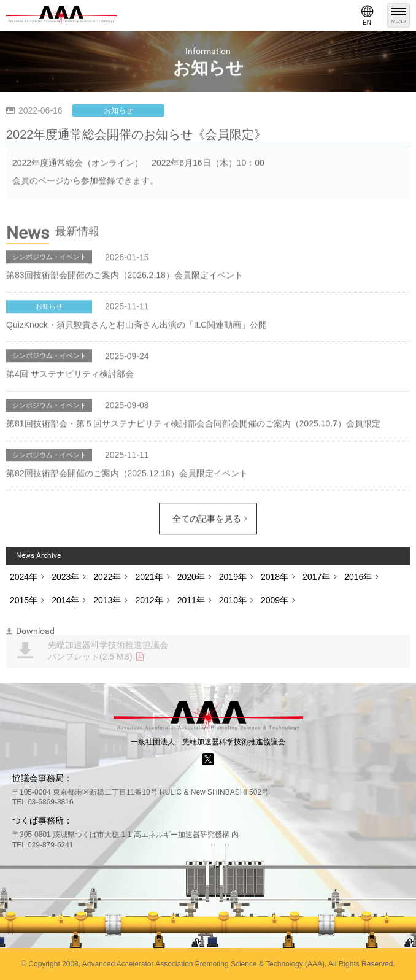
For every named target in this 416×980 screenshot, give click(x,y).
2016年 (358, 577)
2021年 (149, 577)
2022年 (107, 577)
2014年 (65, 600)
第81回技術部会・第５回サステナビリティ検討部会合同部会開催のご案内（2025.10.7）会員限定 (193, 424)
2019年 (233, 577)
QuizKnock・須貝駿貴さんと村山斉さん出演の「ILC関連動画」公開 (137, 325)
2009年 (275, 600)
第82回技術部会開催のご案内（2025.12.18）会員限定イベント (127, 474)
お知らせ (118, 110)
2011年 (191, 600)
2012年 (149, 600)
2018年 (275, 577)
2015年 (24, 600)
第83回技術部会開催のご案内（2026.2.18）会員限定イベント (125, 276)
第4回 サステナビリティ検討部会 (70, 375)
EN (367, 15)
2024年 (24, 577)
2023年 (65, 577)
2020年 (191, 577)
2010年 (233, 600)
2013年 (107, 600)
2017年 (316, 577)
